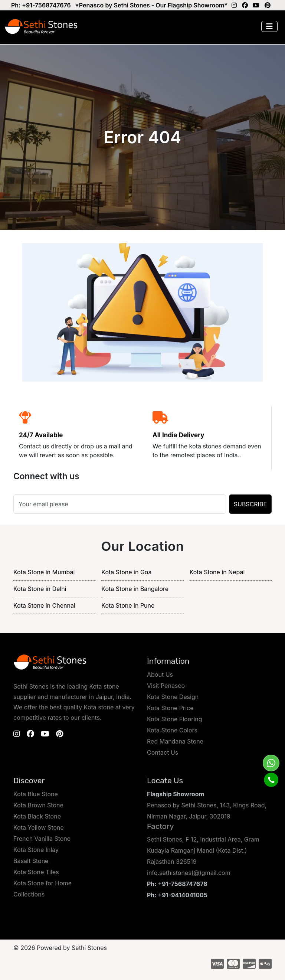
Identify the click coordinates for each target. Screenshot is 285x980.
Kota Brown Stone (38, 805)
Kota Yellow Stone (39, 827)
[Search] (120, 504)
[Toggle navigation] (269, 26)
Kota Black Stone (37, 816)
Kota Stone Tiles (36, 872)
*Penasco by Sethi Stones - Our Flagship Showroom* (151, 5)
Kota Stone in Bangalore (135, 589)
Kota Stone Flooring (175, 719)
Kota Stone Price (170, 708)
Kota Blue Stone (36, 794)
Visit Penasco (166, 686)
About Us (160, 674)
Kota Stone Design (173, 697)
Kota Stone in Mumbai (44, 572)
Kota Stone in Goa (126, 572)
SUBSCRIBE (250, 504)
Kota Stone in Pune (128, 605)
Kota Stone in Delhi (40, 589)
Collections (29, 894)
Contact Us (163, 752)
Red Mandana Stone (175, 741)
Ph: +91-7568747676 (41, 5)
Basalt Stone (31, 861)
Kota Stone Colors (172, 730)
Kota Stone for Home (42, 883)
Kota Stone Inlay (36, 850)
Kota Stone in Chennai (44, 605)
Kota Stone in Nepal (217, 572)
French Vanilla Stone (42, 839)
